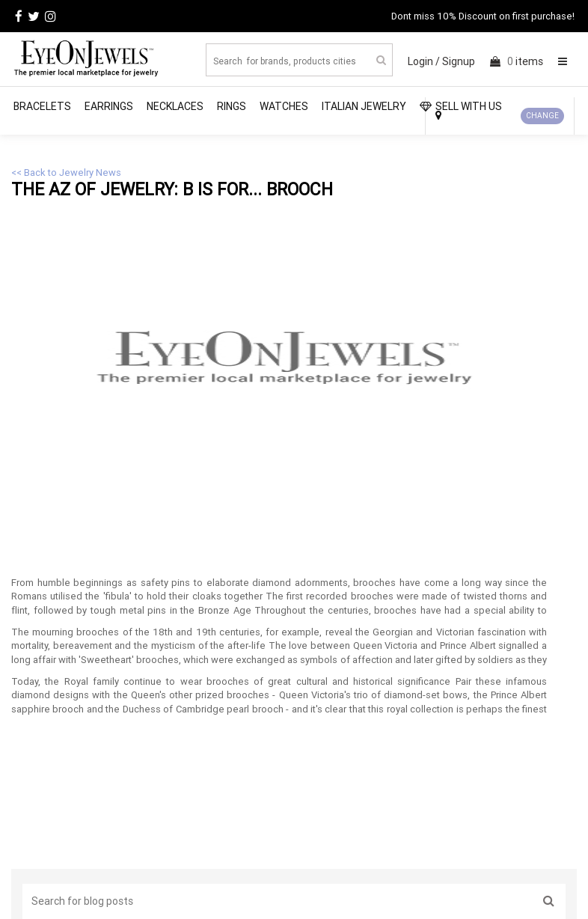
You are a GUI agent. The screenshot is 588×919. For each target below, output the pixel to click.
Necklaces (175, 106)
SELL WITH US (461, 106)
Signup (459, 61)
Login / (424, 61)
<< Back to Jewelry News (66, 172)
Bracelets (42, 106)
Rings (232, 106)
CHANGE (542, 116)
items (517, 61)
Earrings (109, 106)
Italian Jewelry (364, 106)
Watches (284, 106)
